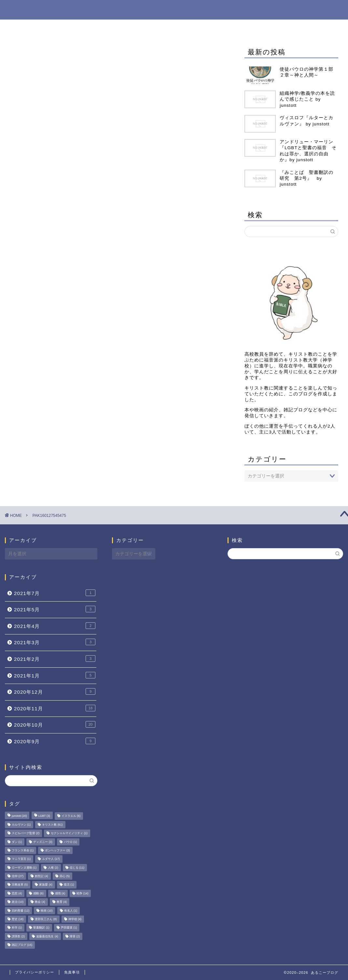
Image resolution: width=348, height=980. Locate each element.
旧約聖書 (255, 27)
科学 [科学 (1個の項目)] (17, 928)
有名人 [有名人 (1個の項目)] (71, 911)
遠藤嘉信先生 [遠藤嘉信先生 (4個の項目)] (47, 936)
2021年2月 (55, 659)
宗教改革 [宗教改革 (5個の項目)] (20, 885)
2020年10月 (55, 724)
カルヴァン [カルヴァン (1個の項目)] (21, 825)
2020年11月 (55, 708)
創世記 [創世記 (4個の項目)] (41, 876)
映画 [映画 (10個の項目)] (47, 911)
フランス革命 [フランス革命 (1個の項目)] (23, 850)
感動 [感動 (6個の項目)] (38, 893)
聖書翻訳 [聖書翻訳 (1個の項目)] (41, 928)
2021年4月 (55, 626)
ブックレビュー (184, 27)
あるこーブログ (174, 9)
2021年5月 (55, 609)
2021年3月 (55, 642)
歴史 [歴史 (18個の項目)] (18, 919)
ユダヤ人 (292, 27)
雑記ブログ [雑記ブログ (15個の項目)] (22, 945)
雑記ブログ (136, 27)
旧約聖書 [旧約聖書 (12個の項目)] (21, 911)
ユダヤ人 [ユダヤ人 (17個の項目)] (51, 859)
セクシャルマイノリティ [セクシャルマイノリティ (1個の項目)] (69, 833)
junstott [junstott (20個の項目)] (19, 816)
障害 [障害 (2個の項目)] (75, 936)
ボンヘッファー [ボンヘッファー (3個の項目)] (57, 850)
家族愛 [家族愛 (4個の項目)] (46, 885)
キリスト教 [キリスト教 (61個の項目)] (52, 825)
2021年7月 (55, 593)
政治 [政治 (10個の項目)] (18, 902)
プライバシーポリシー (35, 972)
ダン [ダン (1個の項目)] (17, 842)
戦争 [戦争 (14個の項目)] (82, 893)
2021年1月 (55, 675)
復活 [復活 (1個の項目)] (69, 885)
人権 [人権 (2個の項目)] (53, 868)
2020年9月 (55, 741)
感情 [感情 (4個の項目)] (60, 893)
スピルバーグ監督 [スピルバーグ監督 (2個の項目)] (26, 833)
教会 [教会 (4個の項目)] (40, 902)
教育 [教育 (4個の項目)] (62, 902)
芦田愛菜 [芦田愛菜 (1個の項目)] (69, 928)
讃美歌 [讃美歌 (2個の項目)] (18, 936)
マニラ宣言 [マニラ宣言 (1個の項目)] (21, 859)
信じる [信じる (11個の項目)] (77, 868)
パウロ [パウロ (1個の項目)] (70, 842)
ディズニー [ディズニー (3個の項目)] (43, 842)
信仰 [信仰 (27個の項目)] (18, 876)
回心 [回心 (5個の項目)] (65, 876)
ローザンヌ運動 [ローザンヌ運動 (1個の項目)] (24, 868)
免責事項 (72, 972)
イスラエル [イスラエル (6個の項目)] (71, 816)
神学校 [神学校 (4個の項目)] (75, 919)
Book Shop (92, 27)
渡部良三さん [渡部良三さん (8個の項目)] (46, 919)
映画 (223, 27)
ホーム (53, 27)
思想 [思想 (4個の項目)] (17, 893)
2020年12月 (55, 691)
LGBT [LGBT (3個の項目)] (44, 816)
